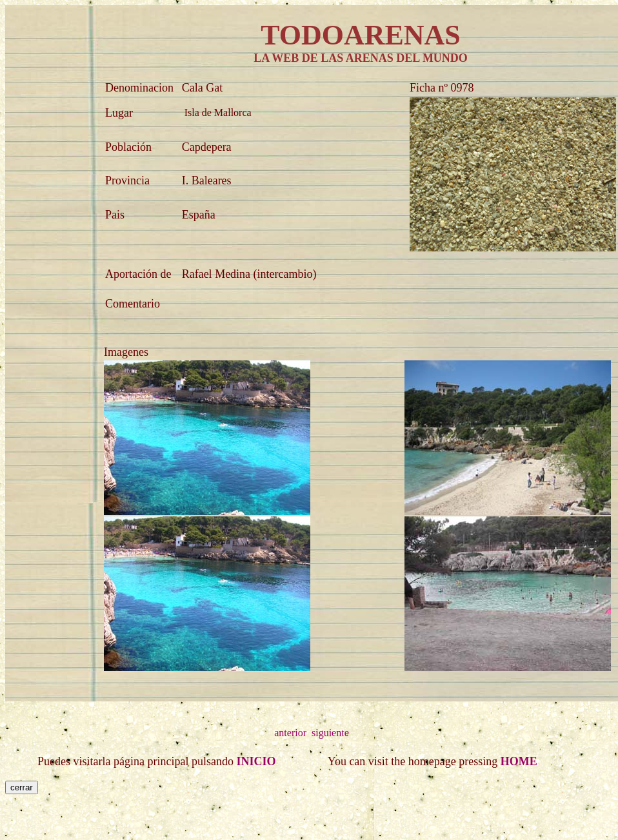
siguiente (330, 733)
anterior (290, 733)
